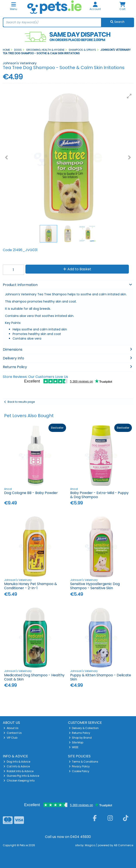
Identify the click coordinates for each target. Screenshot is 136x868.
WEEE (74, 747)
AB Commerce (124, 845)
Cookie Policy (79, 771)
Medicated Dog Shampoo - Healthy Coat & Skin (34, 677)
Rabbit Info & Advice (18, 771)
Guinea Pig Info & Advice (21, 776)
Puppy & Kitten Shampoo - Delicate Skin (101, 677)
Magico (90, 845)
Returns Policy (80, 733)
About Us (11, 728)
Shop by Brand (80, 738)
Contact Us (13, 733)
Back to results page (21, 402)
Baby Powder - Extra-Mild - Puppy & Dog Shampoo (99, 495)
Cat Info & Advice (17, 766)
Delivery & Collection (84, 728)
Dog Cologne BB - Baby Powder (31, 493)
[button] (129, 96)
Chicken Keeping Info (19, 781)
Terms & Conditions (84, 762)
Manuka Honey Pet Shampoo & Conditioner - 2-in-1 (31, 586)
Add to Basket (77, 269)
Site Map (76, 742)
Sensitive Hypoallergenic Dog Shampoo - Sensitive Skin (95, 586)
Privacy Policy (79, 766)
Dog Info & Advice (17, 762)
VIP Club (10, 738)
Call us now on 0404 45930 (68, 837)
